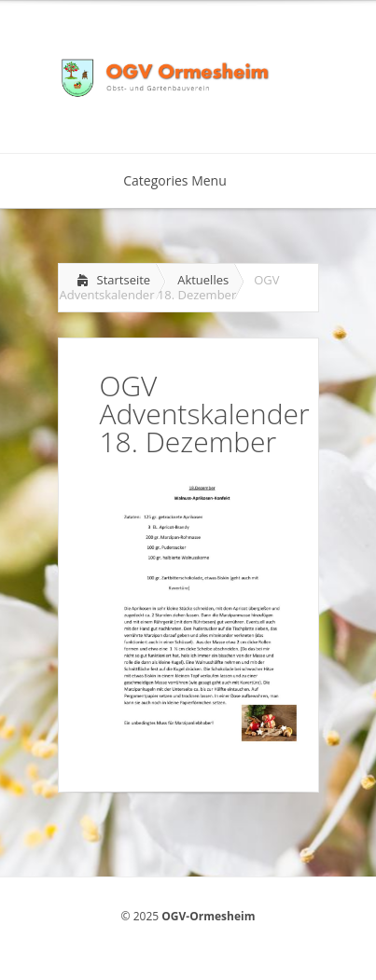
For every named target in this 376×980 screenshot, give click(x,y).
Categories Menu (187, 180)
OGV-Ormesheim (208, 916)
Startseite (124, 280)
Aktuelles (203, 280)
